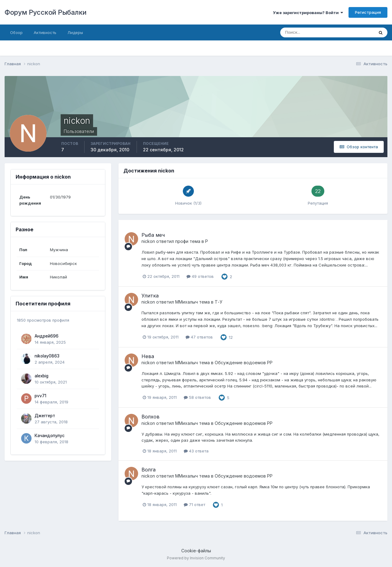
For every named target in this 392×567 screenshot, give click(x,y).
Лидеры (75, 32)
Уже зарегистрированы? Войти (308, 13)
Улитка (150, 296)
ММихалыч (187, 302)
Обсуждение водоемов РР (244, 363)
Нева (148, 356)
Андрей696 (47, 336)
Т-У (219, 302)
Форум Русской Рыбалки (46, 12)
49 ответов (200, 276)
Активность (45, 32)
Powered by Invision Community (196, 558)
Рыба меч (153, 235)
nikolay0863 (47, 356)
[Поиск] (315, 32)
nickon (148, 241)
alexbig (41, 376)
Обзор (16, 32)
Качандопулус (50, 436)
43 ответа (196, 451)
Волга (149, 470)
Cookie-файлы (196, 551)
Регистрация (368, 12)
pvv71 (40, 396)
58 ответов (197, 397)
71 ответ (194, 505)
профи (182, 241)
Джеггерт (45, 416)
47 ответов (199, 337)
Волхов (151, 417)
